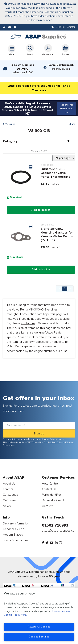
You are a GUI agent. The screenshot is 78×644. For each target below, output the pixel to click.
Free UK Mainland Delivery (22, 69)
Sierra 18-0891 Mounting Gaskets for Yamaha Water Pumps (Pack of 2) (57, 234)
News (7, 506)
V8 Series (10, 124)
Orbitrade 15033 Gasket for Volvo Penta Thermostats (55, 173)
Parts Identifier (51, 495)
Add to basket (41, 210)
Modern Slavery (13, 535)
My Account (48, 50)
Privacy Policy (56, 442)
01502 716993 (55, 525)
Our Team (9, 500)
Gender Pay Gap (14, 529)
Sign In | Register (63, 27)
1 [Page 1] (65, 289)
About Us (9, 483)
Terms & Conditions (16, 540)
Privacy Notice (57, 439)
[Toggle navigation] (12, 50)
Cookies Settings (39, 637)
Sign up (39, 433)
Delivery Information (16, 523)
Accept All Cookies (39, 627)
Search (30, 50)
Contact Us (49, 489)
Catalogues (10, 495)
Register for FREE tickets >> (67, 108)
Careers (8, 489)
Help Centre (50, 483)
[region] (39, 616)
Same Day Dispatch (61, 67)
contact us (28, 323)
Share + (73, 124)
